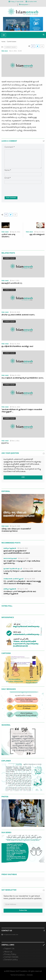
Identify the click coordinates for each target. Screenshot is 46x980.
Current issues (11, 42)
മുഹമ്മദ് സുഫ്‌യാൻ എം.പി (13, 569)
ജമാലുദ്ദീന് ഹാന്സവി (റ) (12, 283)
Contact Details (11, 957)
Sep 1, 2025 (28, 569)
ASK (23, 477)
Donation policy (11, 960)
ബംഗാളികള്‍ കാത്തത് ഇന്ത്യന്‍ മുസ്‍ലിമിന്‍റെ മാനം (23, 378)
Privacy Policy (10, 955)
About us (8, 952)
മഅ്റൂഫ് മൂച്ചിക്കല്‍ (10, 549)
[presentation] (20, 189)
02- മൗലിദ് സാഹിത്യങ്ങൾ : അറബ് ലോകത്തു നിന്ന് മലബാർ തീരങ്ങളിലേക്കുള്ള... (22, 583)
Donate (30, 975)
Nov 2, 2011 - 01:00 (15, 51)
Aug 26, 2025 (30, 579)
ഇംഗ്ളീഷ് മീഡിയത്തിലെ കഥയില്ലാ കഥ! (17, 347)
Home (3, 42)
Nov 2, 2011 (15, 281)
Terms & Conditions (18, 975)
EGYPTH (5, 444)
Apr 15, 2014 (15, 344)
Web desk (5, 51)
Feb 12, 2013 (15, 407)
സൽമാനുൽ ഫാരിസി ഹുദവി (13, 579)
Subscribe (23, 911)
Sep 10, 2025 (23, 558)
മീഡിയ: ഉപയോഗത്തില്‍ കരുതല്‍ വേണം (18, 315)
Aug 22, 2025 (23, 589)
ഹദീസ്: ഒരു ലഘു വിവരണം (8, 236)
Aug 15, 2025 (15, 526)
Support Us (9, 949)
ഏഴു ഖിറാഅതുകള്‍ (37, 235)
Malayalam (24, 5)
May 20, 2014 (15, 375)
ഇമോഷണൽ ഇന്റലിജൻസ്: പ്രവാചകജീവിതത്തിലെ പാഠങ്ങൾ (17, 552)
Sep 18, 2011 (39, 232)
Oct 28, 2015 (15, 312)
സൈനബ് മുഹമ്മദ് (10, 559)
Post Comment (11, 198)
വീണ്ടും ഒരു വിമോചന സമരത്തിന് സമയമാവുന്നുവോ (16, 530)
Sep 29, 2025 (23, 548)
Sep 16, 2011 (15, 232)
